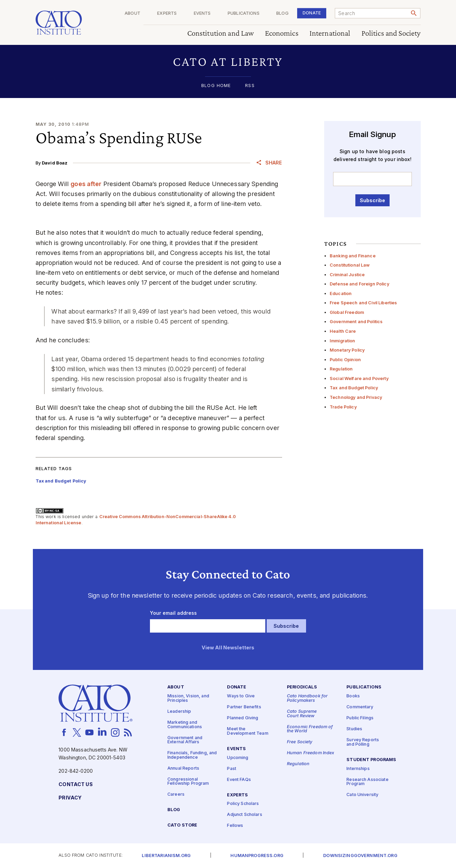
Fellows (235, 826)
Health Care (343, 331)
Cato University (362, 795)
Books (353, 696)
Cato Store (182, 826)
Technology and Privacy (356, 397)
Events (202, 14)
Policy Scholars (243, 804)
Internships (358, 769)
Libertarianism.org (166, 856)
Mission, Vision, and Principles (188, 699)
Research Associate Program (368, 782)
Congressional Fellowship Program (188, 782)
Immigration (343, 341)
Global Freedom (347, 312)
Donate (312, 13)
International (330, 33)
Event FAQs (239, 780)
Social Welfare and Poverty (359, 378)
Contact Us (75, 785)
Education (341, 294)
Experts (167, 14)
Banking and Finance (353, 256)
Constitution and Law (221, 33)
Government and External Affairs (185, 740)
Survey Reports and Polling (363, 743)
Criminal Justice (347, 275)
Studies (354, 729)
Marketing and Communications (185, 725)
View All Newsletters (228, 648)
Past (232, 769)
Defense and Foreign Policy (359, 284)
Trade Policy (343, 407)
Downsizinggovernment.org (360, 856)
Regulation (341, 369)
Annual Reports (183, 768)
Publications (244, 14)
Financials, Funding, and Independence (192, 756)
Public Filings (360, 718)
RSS (250, 86)
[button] (228, 62)
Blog (282, 14)
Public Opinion (345, 360)
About (132, 14)
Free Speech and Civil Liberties (363, 303)
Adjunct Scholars (244, 815)
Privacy (70, 798)
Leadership (179, 712)
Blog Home (216, 86)
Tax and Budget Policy (354, 388)
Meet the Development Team (248, 732)
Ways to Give (241, 696)
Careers (176, 795)
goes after (86, 184)
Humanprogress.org (257, 856)
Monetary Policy (347, 350)
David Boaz (55, 163)
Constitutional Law (350, 265)
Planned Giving (243, 718)
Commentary (360, 707)
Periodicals (302, 688)
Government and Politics (356, 322)
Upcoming (238, 758)
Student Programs (371, 760)
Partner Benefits (244, 707)
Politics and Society (391, 33)
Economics (282, 33)
